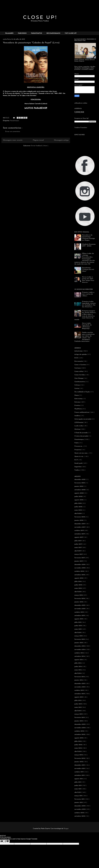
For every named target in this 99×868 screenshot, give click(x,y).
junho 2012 (78, 745)
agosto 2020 (79, 493)
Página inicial (38, 140)
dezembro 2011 (80, 765)
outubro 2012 (79, 731)
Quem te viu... (80, 456)
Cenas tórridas (80, 375)
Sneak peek (79, 463)
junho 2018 (78, 507)
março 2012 (79, 755)
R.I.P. (76, 460)
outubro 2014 (79, 653)
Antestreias (79, 351)
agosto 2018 (79, 500)
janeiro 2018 (79, 520)
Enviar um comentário (13, 132)
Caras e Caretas (80, 365)
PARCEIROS (22, 33)
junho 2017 (78, 544)
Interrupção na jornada (83, 419)
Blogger (66, 829)
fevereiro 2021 (80, 483)
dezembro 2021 (80, 480)
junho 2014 (78, 667)
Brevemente (79, 361)
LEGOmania (79, 422)
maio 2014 (78, 670)
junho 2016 (78, 585)
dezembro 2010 (80, 806)
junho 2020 (79, 497)
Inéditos (78, 416)
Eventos (78, 405)
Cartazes (78, 368)
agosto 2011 (79, 779)
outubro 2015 (79, 612)
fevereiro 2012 (80, 758)
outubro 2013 (79, 690)
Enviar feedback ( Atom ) (40, 146)
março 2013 (79, 714)
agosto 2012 (79, 738)
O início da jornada (81, 436)
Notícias (78, 429)
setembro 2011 (80, 775)
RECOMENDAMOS (53, 33)
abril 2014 (78, 673)
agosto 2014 (79, 660)
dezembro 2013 (80, 684)
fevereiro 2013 (80, 718)
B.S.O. (77, 358)
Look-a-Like (79, 426)
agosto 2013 (79, 697)
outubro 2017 (79, 531)
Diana (77, 395)
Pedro (77, 443)
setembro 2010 (80, 816)
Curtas (77, 388)
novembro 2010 (80, 809)
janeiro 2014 (79, 680)
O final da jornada (81, 433)
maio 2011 (78, 789)
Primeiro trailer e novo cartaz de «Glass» (88, 294)
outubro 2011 (79, 772)
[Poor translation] (7, 841)
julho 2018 (78, 503)
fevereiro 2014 (80, 677)
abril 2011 (78, 792)
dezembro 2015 (80, 605)
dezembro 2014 (80, 646)
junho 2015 (78, 626)
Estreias (78, 402)
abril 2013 (78, 711)
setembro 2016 (80, 575)
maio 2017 (78, 548)
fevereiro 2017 (80, 558)
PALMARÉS (9, 33)
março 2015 (79, 636)
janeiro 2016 (79, 602)
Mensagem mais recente (13, 140)
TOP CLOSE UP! (71, 33)
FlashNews (78, 409)
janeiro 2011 (79, 803)
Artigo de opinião (81, 354)
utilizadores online (81, 103)
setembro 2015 (80, 616)
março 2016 (79, 595)
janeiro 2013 (79, 721)
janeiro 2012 (79, 762)
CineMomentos (80, 382)
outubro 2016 (79, 571)
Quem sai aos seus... (82, 453)
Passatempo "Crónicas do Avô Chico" (88, 270)
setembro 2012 (80, 735)
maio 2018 (78, 510)
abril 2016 (78, 592)
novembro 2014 (80, 650)
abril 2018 (78, 514)
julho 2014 (78, 663)
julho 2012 (78, 741)
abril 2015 (78, 633)
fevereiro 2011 (80, 799)
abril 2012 (78, 752)
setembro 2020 (80, 490)
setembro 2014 (80, 656)
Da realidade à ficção (82, 392)
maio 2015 (78, 629)
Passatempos (15, 121)
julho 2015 (78, 622)
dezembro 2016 (80, 565)
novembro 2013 (80, 687)
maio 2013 (78, 707)
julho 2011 (78, 782)
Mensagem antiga (61, 140)
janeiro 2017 (79, 561)
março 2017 (79, 554)
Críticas (77, 385)
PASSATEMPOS (36, 33)
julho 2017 (78, 541)
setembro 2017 (80, 534)
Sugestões (78, 467)
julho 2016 (78, 582)
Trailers (77, 470)
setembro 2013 (80, 694)
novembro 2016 (80, 568)
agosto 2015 (79, 619)
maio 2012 (78, 748)
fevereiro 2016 (80, 599)
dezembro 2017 (80, 524)
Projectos (78, 450)
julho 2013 (78, 701)
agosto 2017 (79, 537)
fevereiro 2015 (80, 639)
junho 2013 (78, 704)
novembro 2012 (80, 728)
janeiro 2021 (79, 486)
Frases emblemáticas (82, 412)
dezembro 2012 (80, 724)
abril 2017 (78, 551)
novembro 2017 (80, 527)
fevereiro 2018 (80, 517)
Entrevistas (79, 399)
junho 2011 (78, 786)
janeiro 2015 (79, 643)
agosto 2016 (79, 578)
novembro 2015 (80, 609)
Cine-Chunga (79, 378)
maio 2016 (78, 588)
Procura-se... (79, 446)
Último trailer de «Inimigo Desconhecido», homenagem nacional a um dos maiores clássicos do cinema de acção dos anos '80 (85, 259)
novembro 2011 (80, 769)
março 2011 (79, 796)
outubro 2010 (79, 813)
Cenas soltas (79, 371)
